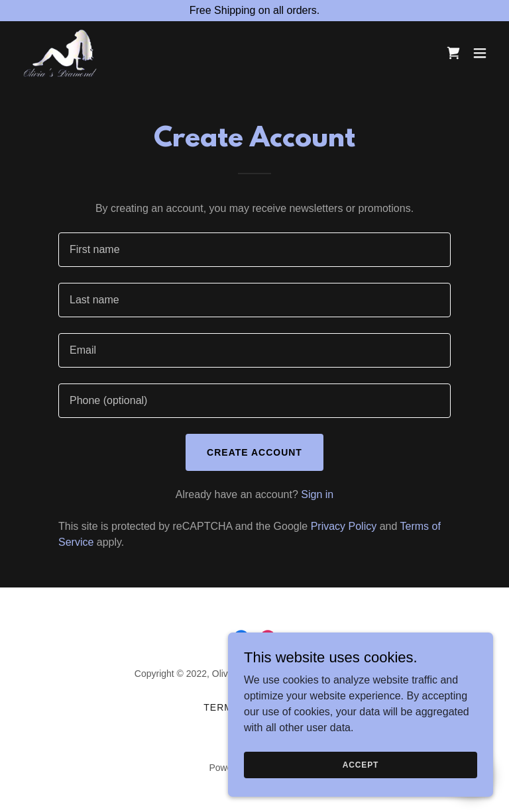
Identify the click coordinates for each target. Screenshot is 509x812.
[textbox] (254, 250)
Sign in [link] (317, 494)
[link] (60, 53)
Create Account (254, 452)
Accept (361, 791)
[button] (480, 53)
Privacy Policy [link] (344, 526)
